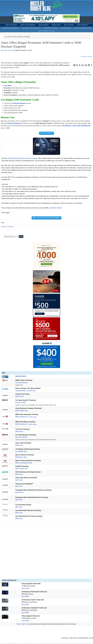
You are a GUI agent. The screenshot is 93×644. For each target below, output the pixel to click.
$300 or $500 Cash (22, 411)
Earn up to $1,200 (21, 438)
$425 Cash (19, 475)
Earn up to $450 (21, 403)
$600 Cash (19, 519)
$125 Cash (19, 481)
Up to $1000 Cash (21, 452)
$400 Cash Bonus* (26, 418)
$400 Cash (19, 446)
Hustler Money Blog (47, 6)
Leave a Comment (87, 57)
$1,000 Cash (20, 493)
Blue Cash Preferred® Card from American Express (21, 159)
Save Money (10, 227)
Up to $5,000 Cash (21, 383)
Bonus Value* (21, 625)
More (3, 223)
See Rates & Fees (55, 208)
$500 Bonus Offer (21, 458)
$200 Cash (19, 508)
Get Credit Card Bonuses (82, 126)
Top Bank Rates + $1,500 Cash (26, 391)
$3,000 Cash (20, 397)
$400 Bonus (19, 432)
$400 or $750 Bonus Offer (24, 464)
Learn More (25, 589)
